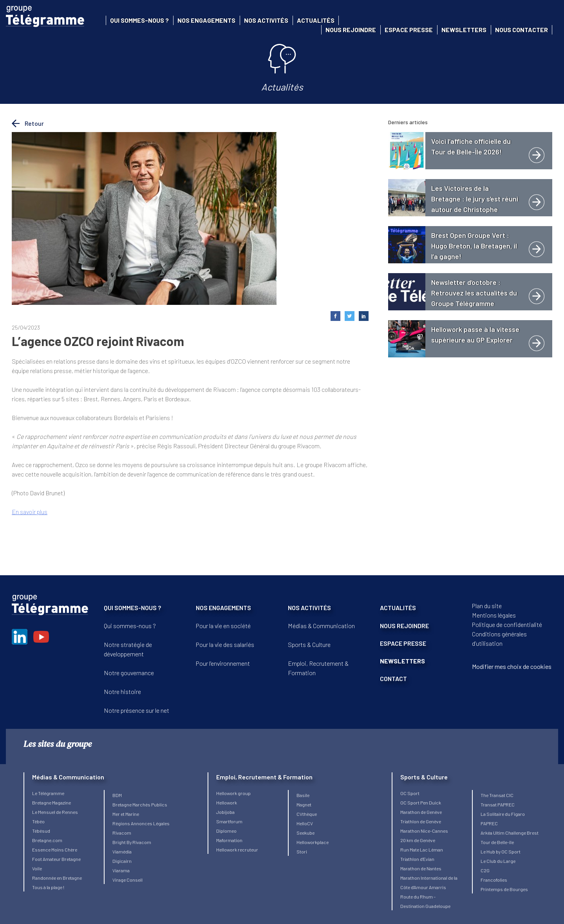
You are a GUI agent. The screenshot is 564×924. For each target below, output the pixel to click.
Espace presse (409, 30)
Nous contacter (522, 30)
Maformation (229, 840)
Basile (303, 795)
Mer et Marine (126, 814)
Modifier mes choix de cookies (512, 666)
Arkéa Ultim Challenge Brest (510, 833)
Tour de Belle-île (497, 842)
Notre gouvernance (129, 673)
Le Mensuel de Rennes (55, 812)
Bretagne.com (47, 840)
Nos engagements (206, 20)
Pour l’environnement (223, 663)
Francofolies (494, 880)
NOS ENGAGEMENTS (223, 608)
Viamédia (122, 852)
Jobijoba (225, 812)
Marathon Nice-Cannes (424, 831)
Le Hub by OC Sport (501, 852)
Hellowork (227, 803)
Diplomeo (226, 831)
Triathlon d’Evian (417, 859)
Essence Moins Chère (55, 850)
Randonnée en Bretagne (57, 878)
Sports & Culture (309, 644)
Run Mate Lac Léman (422, 850)
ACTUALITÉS (398, 608)
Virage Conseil (127, 880)
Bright (119, 842)
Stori (302, 852)
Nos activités (266, 20)
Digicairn (122, 861)
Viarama (121, 870)
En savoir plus (30, 512)
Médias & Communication (321, 626)
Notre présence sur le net (136, 710)
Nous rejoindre (351, 30)
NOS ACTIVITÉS (309, 608)
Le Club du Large (498, 861)
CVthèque (307, 814)
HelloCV (305, 823)
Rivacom (122, 833)
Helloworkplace (313, 842)
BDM (117, 795)
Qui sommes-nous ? (139, 20)
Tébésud (41, 831)
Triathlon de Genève (421, 821)
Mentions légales (494, 615)
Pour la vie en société (223, 626)
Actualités (316, 20)
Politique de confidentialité (507, 624)
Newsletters (464, 30)
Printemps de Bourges (504, 889)
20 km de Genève (418, 840)
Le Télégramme (48, 793)
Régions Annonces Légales (141, 823)
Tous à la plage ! (48, 887)
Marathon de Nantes (421, 868)
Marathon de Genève (421, 812)
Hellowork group (233, 793)
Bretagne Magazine (52, 803)
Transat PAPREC (498, 804)
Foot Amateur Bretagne (56, 859)
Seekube (305, 833)
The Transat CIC (497, 795)
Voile (37, 868)
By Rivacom (139, 842)
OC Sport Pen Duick (421, 803)
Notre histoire (122, 691)
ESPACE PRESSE (403, 643)
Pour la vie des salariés (225, 644)
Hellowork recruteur (237, 850)
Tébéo (38, 821)
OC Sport (410, 793)
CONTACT (393, 679)
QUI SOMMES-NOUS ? (132, 608)
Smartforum (229, 821)
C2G (485, 870)
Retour (28, 123)
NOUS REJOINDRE (404, 626)
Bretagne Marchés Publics (140, 804)
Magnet (304, 804)
